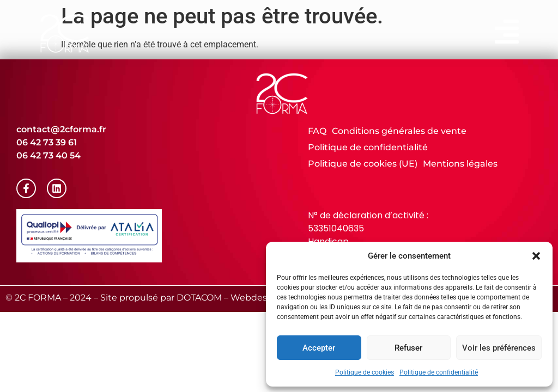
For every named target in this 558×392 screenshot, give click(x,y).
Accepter (319, 348)
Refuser (408, 348)
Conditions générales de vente (399, 131)
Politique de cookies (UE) (363, 164)
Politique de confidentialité (439, 372)
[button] (536, 256)
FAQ (317, 131)
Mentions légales (460, 164)
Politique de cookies (365, 372)
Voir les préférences (499, 348)
